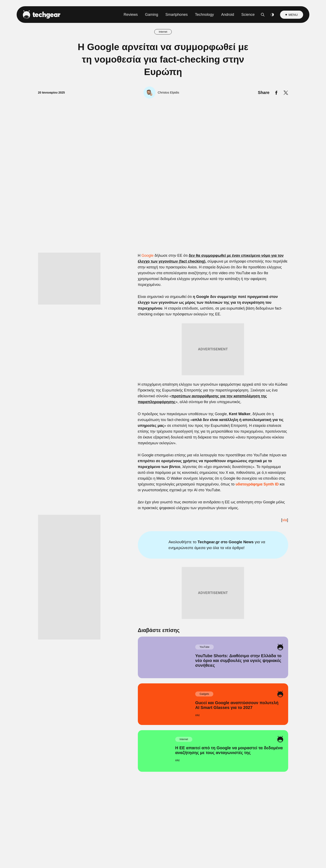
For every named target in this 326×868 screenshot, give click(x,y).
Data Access (163, 533)
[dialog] (163, 434)
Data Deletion (139, 533)
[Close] (235, 335)
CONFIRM (133, 519)
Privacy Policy (186, 533)
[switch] (215, 415)
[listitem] (163, 406)
